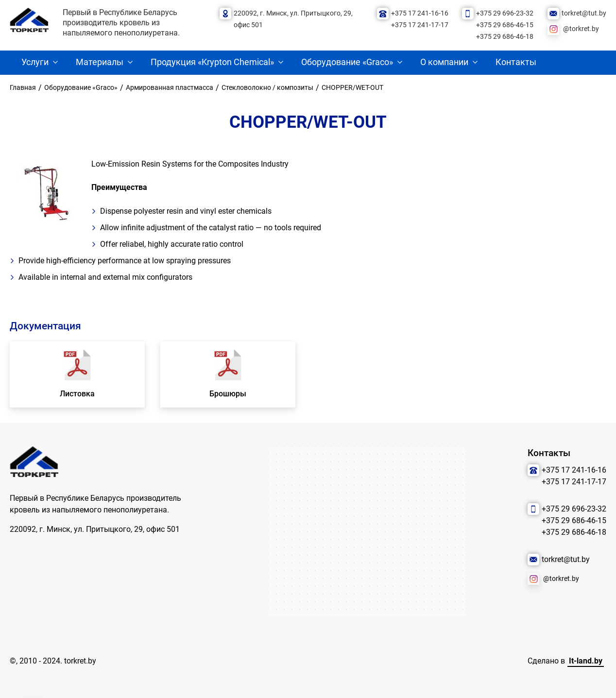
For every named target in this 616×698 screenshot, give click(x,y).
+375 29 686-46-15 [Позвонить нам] (505, 25)
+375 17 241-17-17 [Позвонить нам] (420, 25)
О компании (444, 62)
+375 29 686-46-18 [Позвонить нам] (505, 37)
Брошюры (228, 394)
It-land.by (586, 661)
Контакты (516, 62)
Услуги (35, 62)
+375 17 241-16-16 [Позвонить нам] (420, 13)
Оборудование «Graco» (347, 62)
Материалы (100, 62)
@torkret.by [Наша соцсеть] (581, 29)
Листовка (77, 394)
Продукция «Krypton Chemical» (212, 62)
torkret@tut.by (584, 13)
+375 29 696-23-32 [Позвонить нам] (505, 13)
